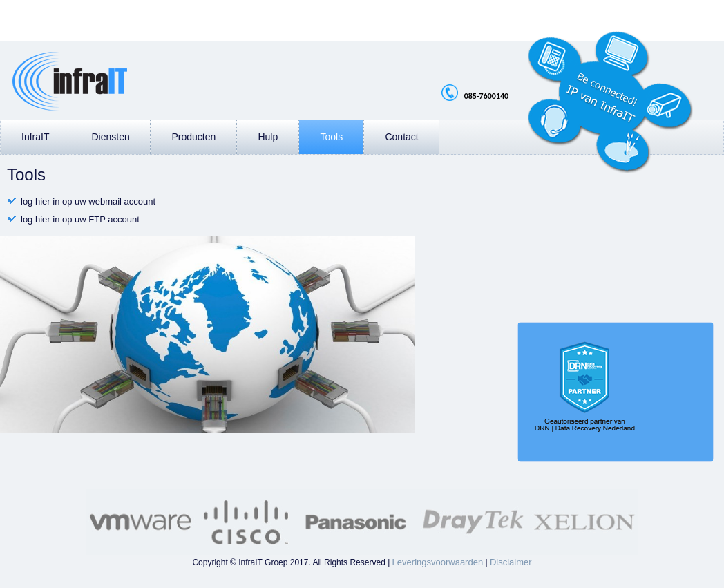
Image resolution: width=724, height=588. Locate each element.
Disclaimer (511, 562)
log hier (36, 201)
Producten (193, 137)
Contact (401, 137)
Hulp (268, 137)
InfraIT (35, 137)
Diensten (110, 137)
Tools (331, 137)
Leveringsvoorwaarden (438, 562)
